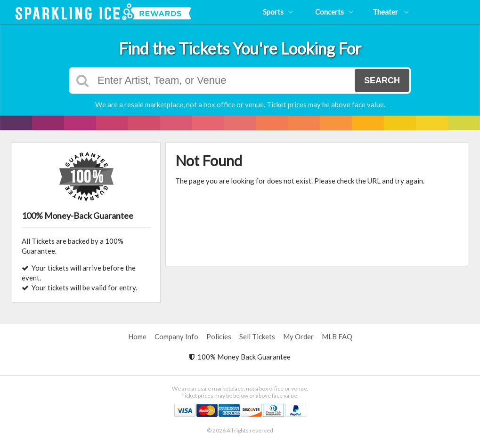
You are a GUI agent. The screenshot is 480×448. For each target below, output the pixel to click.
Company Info (176, 336)
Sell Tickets (257, 336)
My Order (298, 336)
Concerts (334, 12)
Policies (219, 336)
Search (382, 80)
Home (137, 336)
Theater (391, 12)
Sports (278, 12)
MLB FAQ (337, 336)
